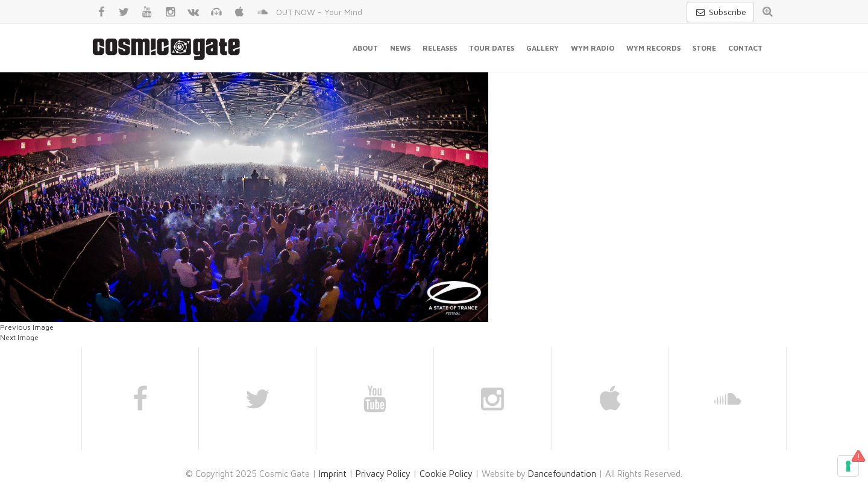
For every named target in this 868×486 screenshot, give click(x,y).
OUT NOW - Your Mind (319, 12)
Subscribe (720, 12)
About (365, 48)
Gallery (542, 48)
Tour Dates (492, 48)
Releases (440, 48)
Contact (745, 48)
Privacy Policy (383, 474)
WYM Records (653, 48)
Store (704, 48)
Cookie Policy (446, 474)
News (400, 48)
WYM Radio (593, 48)
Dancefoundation (562, 474)
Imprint (333, 474)
